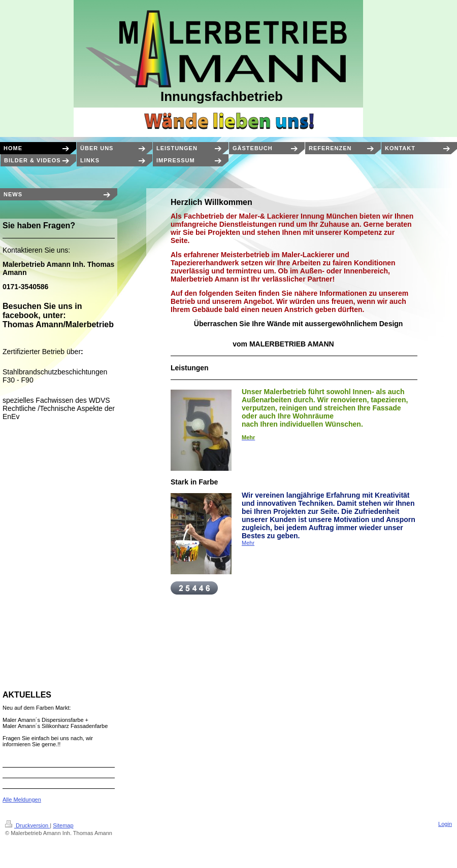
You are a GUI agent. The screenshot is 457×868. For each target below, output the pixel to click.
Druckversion (27, 825)
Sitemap (63, 825)
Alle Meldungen (22, 800)
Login (445, 824)
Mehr (248, 543)
